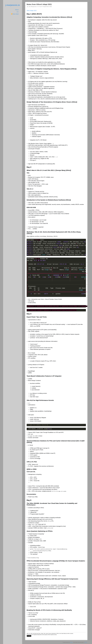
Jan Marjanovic (33, 7)
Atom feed (16, 14)
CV (18, 12)
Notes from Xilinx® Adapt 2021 (39, 4)
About (17, 10)
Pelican (71, 642)
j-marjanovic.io (13, 5)
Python (86, 642)
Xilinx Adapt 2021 (32, 11)
